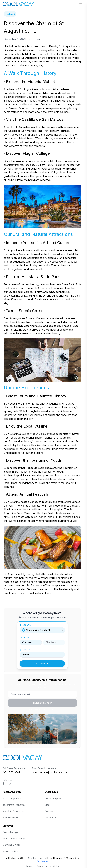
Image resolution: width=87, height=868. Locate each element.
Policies (49, 811)
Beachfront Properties (14, 805)
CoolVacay (42, 861)
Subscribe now (42, 703)
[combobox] (42, 630)
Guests (26, 650)
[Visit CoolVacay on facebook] (3, 784)
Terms (40, 866)
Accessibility (52, 866)
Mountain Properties (13, 811)
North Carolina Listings (14, 838)
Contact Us (51, 817)
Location (27, 625)
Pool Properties (11, 817)
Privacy (30, 866)
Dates (26, 637)
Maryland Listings (11, 845)
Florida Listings (10, 832)
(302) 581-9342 (11, 772)
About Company (53, 799)
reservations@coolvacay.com (50, 772)
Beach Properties (12, 799)
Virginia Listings (10, 851)
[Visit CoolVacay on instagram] (10, 784)
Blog (47, 805)
